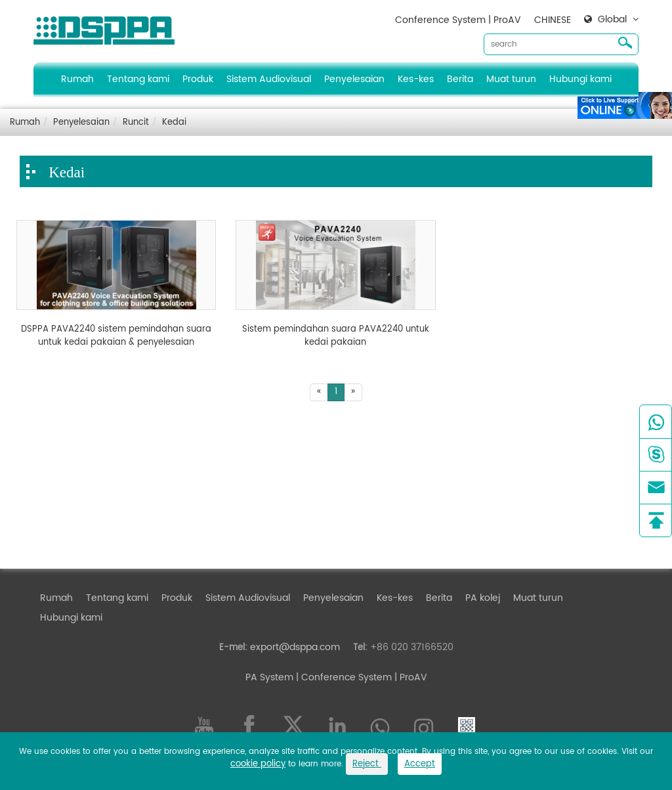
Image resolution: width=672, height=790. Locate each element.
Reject (367, 764)
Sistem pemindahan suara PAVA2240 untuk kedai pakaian (336, 336)
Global (612, 20)
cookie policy (258, 764)
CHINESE (553, 20)
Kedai (174, 122)
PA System (269, 677)
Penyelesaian (354, 79)
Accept (420, 764)
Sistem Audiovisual (269, 79)
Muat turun (511, 79)
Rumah (77, 79)
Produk (198, 79)
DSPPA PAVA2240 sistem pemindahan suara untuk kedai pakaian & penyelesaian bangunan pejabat (116, 336)
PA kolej (483, 598)
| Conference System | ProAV (360, 677)
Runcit (136, 122)
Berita (460, 79)
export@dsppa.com (295, 647)
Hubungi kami (580, 79)
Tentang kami (138, 79)
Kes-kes (416, 79)
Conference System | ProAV (458, 20)
